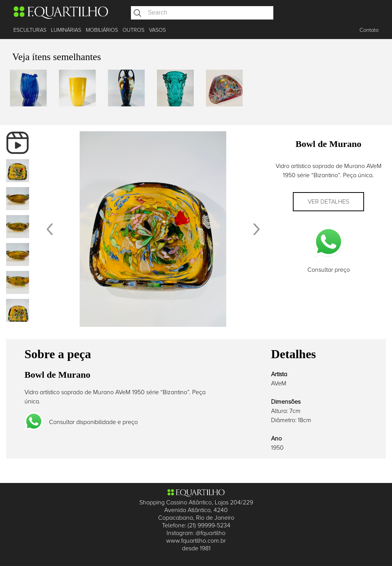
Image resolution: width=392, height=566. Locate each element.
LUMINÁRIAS (66, 30)
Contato (369, 30)
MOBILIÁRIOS (102, 30)
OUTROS (133, 30)
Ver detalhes (328, 202)
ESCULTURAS (30, 30)
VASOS (157, 30)
